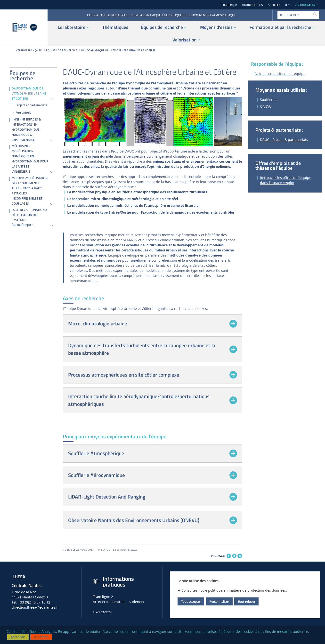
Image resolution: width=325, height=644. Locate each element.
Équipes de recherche (61, 51)
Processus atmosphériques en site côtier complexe (124, 375)
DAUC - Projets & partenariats (284, 140)
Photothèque (228, 5)
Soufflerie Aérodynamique (97, 475)
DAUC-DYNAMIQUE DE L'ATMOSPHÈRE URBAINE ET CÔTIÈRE (118, 51)
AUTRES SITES (305, 5)
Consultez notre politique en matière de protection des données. (234, 590)
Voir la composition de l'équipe (280, 74)
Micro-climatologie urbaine (98, 323)
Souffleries (269, 100)
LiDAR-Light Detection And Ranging (107, 497)
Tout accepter (191, 602)
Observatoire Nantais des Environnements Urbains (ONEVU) (134, 520)
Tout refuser (246, 602)
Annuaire (274, 5)
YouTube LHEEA (252, 5)
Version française (29, 51)
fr (286, 5)
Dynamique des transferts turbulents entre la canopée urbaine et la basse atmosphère (142, 349)
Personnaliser (219, 602)
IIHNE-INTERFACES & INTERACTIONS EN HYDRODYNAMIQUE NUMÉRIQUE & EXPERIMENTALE (26, 130)
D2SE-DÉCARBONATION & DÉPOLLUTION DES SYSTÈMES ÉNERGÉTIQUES (30, 218)
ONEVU (266, 106)
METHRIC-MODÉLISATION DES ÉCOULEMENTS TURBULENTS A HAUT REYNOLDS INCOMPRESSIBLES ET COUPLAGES (30, 191)
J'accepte (18, 637)
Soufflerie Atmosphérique (96, 453)
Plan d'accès (103, 612)
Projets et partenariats (31, 105)
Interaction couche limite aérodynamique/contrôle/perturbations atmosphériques (139, 400)
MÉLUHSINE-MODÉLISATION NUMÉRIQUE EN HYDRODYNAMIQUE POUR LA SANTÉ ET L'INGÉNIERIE (30, 159)
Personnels (23, 113)
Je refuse (41, 637)
